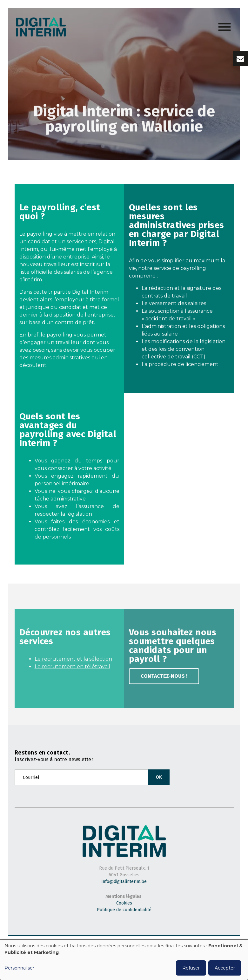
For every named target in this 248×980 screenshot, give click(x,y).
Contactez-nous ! (164, 678)
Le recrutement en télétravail (72, 669)
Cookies (124, 903)
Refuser (191, 968)
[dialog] (124, 960)
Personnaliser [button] (19, 968)
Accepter (225, 968)
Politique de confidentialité (124, 910)
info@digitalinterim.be (124, 882)
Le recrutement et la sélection (73, 661)
